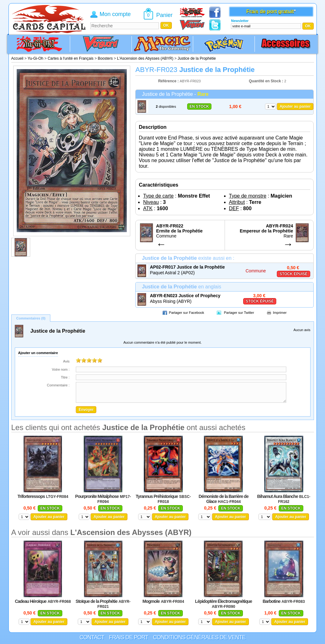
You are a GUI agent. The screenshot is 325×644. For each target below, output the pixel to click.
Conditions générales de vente (199, 637)
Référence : (169, 81)
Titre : (65, 377)
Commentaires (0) (31, 318)
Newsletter (240, 21)
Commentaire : (58, 385)
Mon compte (115, 14)
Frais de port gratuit (270, 11)
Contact (92, 637)
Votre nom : (61, 369)
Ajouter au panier (295, 106)
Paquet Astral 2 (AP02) (172, 273)
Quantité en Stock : (266, 81)
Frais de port (129, 637)
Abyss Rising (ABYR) (171, 301)
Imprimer (280, 313)
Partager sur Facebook (187, 313)
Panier (165, 15)
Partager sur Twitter (239, 313)
